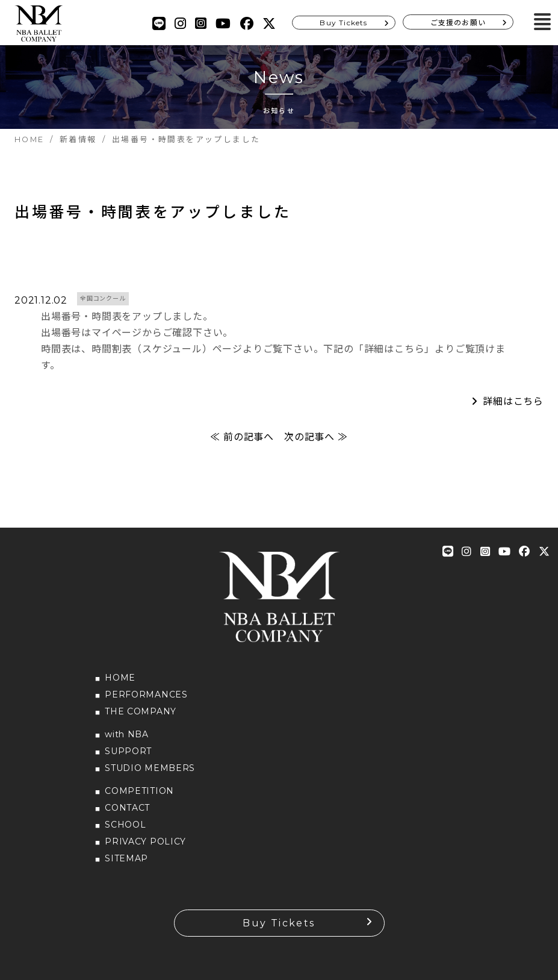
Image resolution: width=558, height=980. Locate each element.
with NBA (127, 734)
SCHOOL (125, 825)
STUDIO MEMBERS (150, 768)
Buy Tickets (343, 23)
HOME (120, 678)
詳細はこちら (513, 401)
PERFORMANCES (146, 694)
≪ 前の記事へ (242, 437)
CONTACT (127, 808)
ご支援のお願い (458, 23)
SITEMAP (126, 858)
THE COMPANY (141, 711)
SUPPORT (128, 751)
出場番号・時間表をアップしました (153, 212)
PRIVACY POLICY (145, 841)
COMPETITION (139, 791)
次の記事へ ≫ (316, 437)
